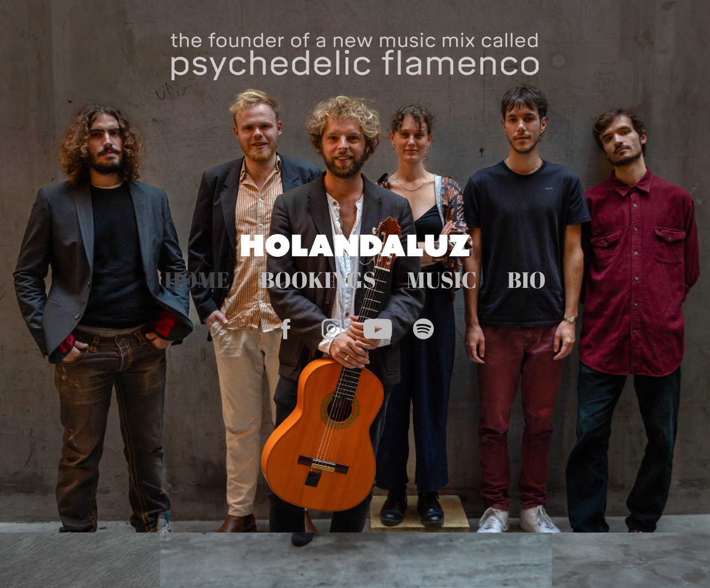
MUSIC (442, 280)
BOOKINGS (318, 280)
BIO (526, 280)
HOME (197, 280)
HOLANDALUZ (355, 245)
